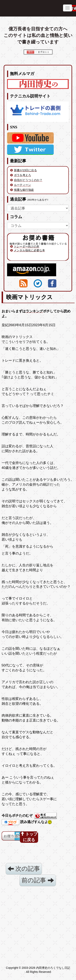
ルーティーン (22, 185)
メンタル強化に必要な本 (29, 250)
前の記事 (38, 880)
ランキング (34, 311)
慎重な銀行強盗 (24, 190)
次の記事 (24, 869)
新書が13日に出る (26, 170)
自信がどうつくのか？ (28, 180)
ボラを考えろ (22, 175)
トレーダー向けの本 (27, 246)
